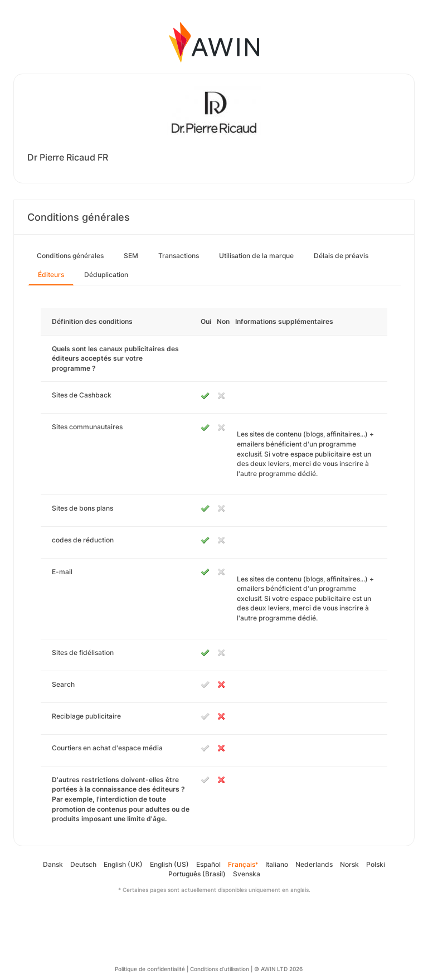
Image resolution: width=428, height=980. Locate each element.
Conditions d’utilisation (220, 969)
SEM (131, 256)
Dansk (53, 864)
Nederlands (314, 864)
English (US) (169, 864)
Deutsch (83, 864)
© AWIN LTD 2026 (278, 969)
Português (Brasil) (197, 874)
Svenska (247, 874)
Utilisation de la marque (256, 256)
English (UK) (123, 864)
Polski (376, 864)
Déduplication (106, 275)
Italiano (277, 864)
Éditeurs (51, 275)
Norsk (349, 864)
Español (208, 864)
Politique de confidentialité (150, 969)
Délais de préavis (341, 256)
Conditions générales (70, 256)
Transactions (179, 256)
